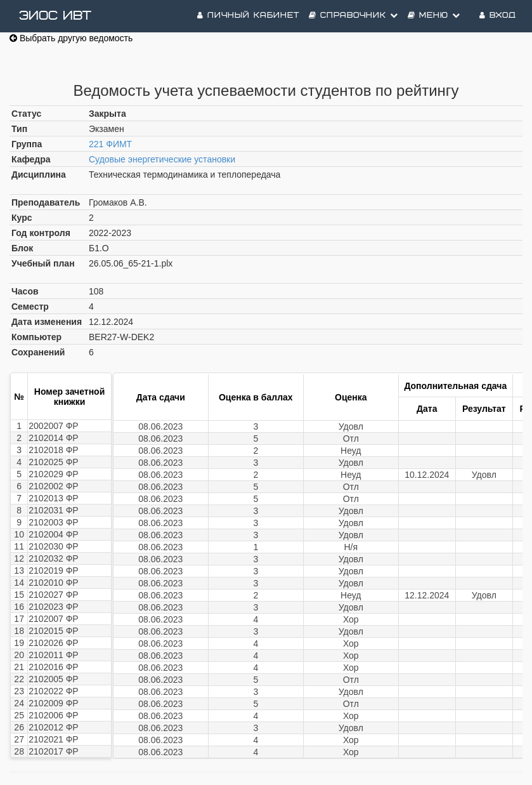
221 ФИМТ (110, 144)
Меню (434, 16)
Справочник (354, 16)
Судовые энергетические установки (162, 159)
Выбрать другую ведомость (71, 38)
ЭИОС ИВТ (55, 16)
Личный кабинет (248, 16)
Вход (498, 16)
